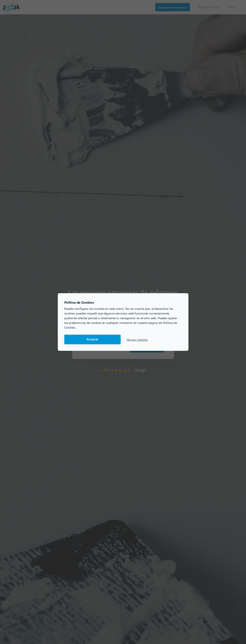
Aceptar (92, 339)
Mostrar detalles (137, 340)
